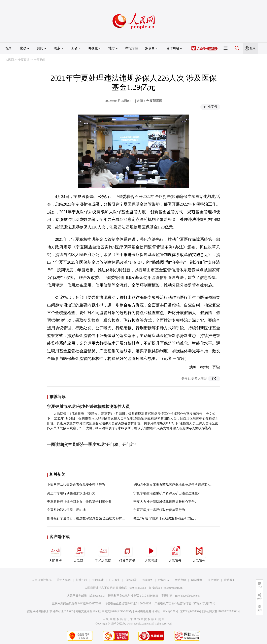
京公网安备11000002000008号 (222, 611)
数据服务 (164, 580)
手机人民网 (103, 553)
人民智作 (199, 553)
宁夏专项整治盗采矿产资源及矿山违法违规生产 (167, 493)
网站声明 (180, 580)
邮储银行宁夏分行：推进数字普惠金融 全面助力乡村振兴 (88, 518)
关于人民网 (64, 580)
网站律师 (197, 580)
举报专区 (132, 48)
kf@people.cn (97, 596)
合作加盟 (131, 580)
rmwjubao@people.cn (188, 596)
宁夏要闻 (39, 60)
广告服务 (114, 580)
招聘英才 (98, 580)
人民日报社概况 (42, 580)
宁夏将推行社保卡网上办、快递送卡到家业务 (79, 502)
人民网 (10, 60)
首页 (8, 48)
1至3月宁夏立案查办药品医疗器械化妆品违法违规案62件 (174, 485)
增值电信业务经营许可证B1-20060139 (128, 604)
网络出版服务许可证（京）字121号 (156, 611)
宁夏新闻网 (154, 101)
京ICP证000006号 (191, 611)
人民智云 (175, 553)
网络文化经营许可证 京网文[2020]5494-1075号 (104, 611)
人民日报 (55, 553)
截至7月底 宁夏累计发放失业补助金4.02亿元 (165, 518)
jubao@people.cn (173, 588)
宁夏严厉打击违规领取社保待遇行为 (159, 510)
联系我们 (230, 580)
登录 (253, 48)
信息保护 (213, 580)
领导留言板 (127, 553)
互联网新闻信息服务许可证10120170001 (77, 604)
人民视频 (151, 553)
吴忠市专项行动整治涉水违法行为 (71, 493)
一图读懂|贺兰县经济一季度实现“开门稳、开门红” (92, 444)
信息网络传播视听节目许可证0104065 (50, 611)
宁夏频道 (24, 60)
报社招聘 (81, 580)
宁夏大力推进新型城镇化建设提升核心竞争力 (166, 502)
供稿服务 (147, 580)
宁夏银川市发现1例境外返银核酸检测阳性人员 (88, 406)
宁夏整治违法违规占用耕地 (66, 510)
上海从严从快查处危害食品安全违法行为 (76, 485)
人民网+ (79, 553)
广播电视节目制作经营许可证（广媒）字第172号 (185, 604)
